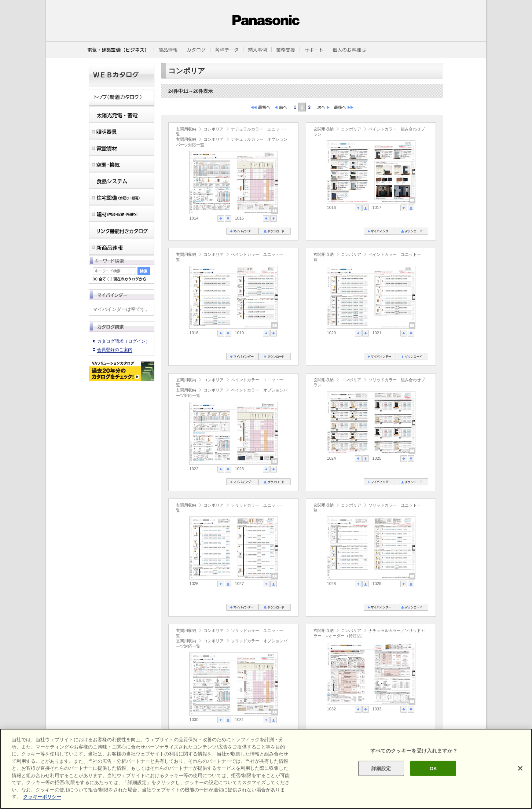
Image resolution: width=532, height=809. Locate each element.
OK (433, 768)
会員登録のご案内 (115, 350)
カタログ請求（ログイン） (124, 341)
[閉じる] (520, 768)
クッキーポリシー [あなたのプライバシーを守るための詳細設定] (42, 797)
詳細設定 (381, 768)
